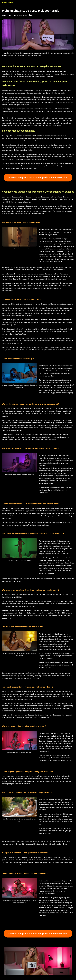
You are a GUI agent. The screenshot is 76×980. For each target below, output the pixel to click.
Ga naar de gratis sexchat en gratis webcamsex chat (38, 177)
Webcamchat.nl (7, 2)
